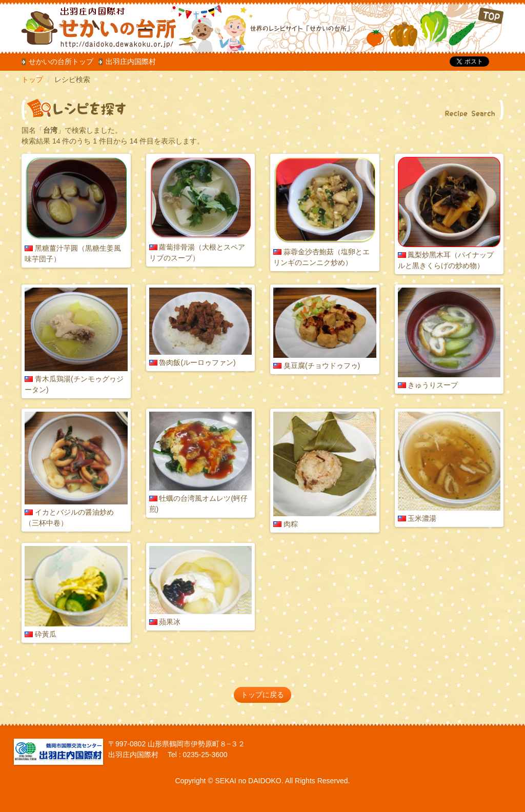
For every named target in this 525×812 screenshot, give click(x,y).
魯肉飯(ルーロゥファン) (197, 362)
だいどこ (90, 26)
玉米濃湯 (422, 518)
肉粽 (291, 524)
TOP (435, 28)
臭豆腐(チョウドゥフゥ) (322, 366)
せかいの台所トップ (61, 62)
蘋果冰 (170, 622)
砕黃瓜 (46, 634)
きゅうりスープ (433, 385)
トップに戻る (262, 695)
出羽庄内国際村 (131, 62)
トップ (32, 79)
